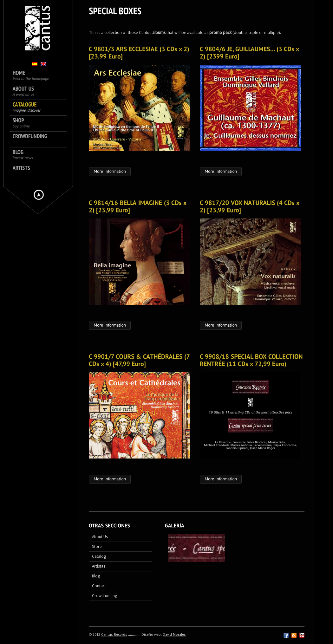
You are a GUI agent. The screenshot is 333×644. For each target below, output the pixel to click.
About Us (100, 537)
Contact (99, 586)
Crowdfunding (104, 596)
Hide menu (39, 195)
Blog (96, 576)
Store (97, 547)
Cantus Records (114, 635)
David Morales (174, 635)
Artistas (99, 566)
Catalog (99, 556)
